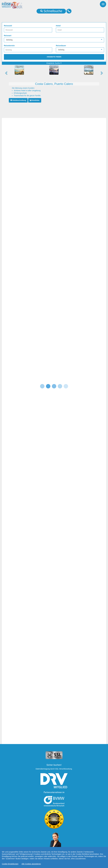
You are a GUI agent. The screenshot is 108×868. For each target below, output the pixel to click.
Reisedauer (61, 46)
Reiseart (8, 35)
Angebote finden (54, 57)
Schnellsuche (51, 11)
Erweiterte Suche (54, 63)
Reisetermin (9, 46)
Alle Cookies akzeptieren (31, 864)
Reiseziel (8, 26)
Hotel (58, 26)
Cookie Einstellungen (10, 864)
